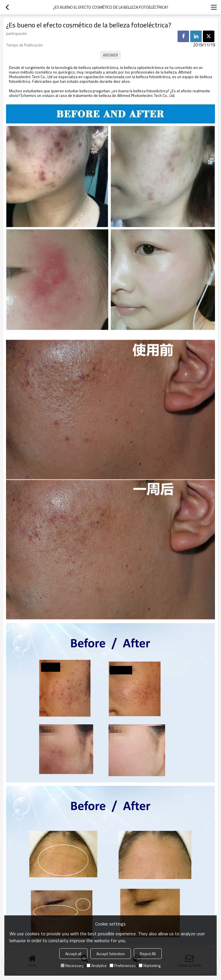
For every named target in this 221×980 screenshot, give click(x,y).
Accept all (73, 954)
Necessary (72, 965)
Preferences (123, 965)
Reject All (148, 954)
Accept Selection (111, 954)
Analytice (97, 965)
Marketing (150, 965)
